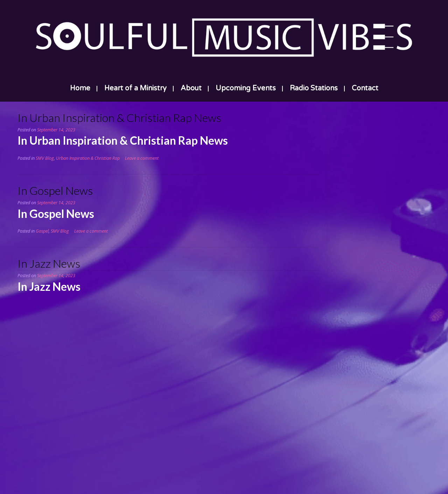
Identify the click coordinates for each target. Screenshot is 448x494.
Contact (365, 88)
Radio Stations (314, 88)
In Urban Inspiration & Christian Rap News (119, 118)
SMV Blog (45, 158)
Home (80, 88)
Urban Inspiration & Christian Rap (88, 158)
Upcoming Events (246, 88)
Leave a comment (142, 158)
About (191, 88)
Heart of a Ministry (135, 88)
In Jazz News (49, 263)
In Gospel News (55, 190)
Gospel (42, 231)
